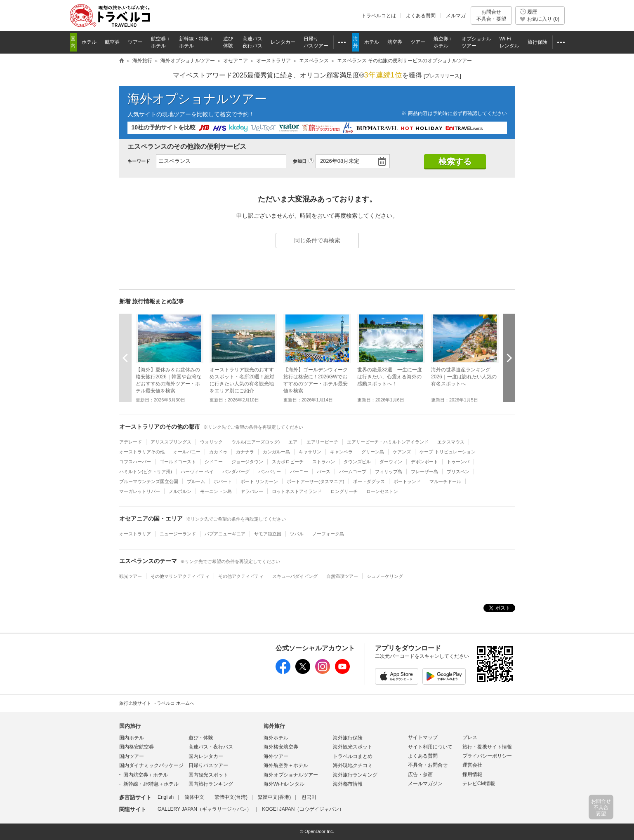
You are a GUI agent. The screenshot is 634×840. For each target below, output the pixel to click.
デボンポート (424, 462)
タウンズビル (357, 462)
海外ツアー (276, 756)
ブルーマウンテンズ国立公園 (149, 481)
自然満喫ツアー (342, 576)
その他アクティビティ (241, 576)
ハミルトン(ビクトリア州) (146, 472)
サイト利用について (430, 747)
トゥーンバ (458, 462)
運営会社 (472, 765)
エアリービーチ (322, 442)
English (166, 797)
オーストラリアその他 (142, 452)
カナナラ (245, 452)
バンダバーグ (236, 472)
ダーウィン (391, 462)
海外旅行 (274, 726)
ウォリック (211, 442)
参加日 (300, 161)
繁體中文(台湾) (231, 797)
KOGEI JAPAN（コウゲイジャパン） (303, 809)
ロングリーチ (344, 491)
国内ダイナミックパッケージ (151, 765)
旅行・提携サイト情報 (487, 747)
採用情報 (472, 774)
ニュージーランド (178, 534)
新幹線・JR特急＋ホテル (151, 784)
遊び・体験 (201, 738)
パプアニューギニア (225, 534)
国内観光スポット (208, 775)
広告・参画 (420, 774)
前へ (125, 358)
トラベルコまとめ (353, 756)
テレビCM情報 (479, 784)
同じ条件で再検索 (317, 240)
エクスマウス (451, 442)
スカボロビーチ (288, 462)
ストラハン (324, 462)
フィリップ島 (389, 472)
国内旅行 (130, 726)
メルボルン (180, 491)
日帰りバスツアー (208, 765)
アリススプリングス (171, 442)
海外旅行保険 (348, 738)
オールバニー (187, 452)
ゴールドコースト (178, 462)
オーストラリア (135, 534)
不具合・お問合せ (428, 765)
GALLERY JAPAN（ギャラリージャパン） (205, 809)
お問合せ (491, 15)
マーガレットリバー (140, 491)
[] (442, 76)
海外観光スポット (353, 747)
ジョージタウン (247, 462)
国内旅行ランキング (211, 784)
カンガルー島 (276, 452)
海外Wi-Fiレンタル (284, 784)
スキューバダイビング (295, 576)
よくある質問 (421, 16)
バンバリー (270, 472)
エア (293, 442)
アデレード (131, 442)
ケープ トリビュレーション (447, 452)
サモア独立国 (268, 534)
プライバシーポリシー (487, 756)
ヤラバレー (252, 491)
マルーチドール (445, 481)
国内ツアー (132, 756)
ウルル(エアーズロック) (256, 442)
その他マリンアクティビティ (180, 576)
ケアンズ (402, 452)
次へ (509, 358)
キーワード (139, 161)
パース (324, 472)
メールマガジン (425, 784)
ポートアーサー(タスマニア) (315, 481)
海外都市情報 (348, 784)
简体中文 (194, 797)
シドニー (214, 462)
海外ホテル (276, 738)
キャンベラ (341, 452)
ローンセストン (382, 491)
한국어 (309, 797)
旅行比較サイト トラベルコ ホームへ (157, 703)
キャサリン (310, 452)
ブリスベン (458, 472)
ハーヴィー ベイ (197, 472)
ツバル (297, 534)
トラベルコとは (379, 16)
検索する (455, 162)
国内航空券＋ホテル (146, 775)
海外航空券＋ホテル (286, 765)
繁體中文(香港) (274, 797)
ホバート (223, 481)
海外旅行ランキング (355, 775)
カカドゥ (218, 452)
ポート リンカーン (259, 481)
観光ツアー (131, 576)
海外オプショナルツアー (197, 99)
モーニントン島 (216, 491)
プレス (470, 737)
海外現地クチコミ (353, 765)
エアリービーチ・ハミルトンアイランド (388, 442)
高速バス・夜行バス (211, 747)
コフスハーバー (135, 462)
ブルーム (196, 481)
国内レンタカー (206, 756)
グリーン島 (373, 452)
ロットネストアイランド (297, 491)
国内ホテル (132, 738)
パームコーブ (353, 472)
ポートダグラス (369, 481)
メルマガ (456, 16)
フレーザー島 (424, 472)
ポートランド (407, 481)
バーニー (299, 472)
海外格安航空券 (281, 747)
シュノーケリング (385, 576)
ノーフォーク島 (328, 534)
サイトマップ (423, 737)
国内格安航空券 (137, 747)
